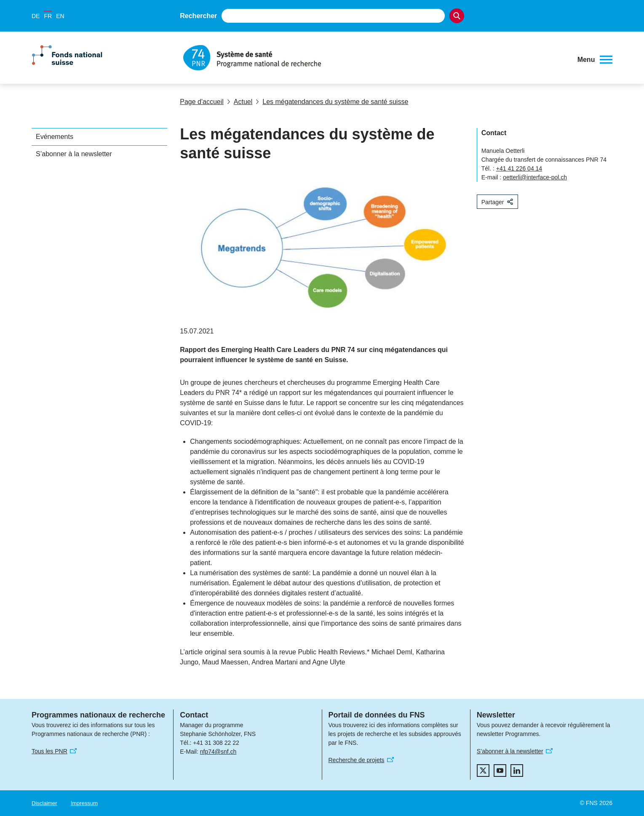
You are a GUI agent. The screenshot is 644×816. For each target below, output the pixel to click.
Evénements (55, 137)
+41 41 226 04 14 (519, 168)
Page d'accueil (202, 102)
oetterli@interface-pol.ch (535, 177)
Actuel (240, 102)
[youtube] (500, 771)
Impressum (84, 803)
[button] (595, 60)
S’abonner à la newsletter (74, 154)
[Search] (457, 16)
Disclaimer (44, 803)
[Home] (374, 58)
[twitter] (483, 771)
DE (36, 16)
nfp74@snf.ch (218, 752)
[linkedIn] (517, 771)
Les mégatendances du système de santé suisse (332, 102)
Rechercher (198, 16)
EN (60, 16)
